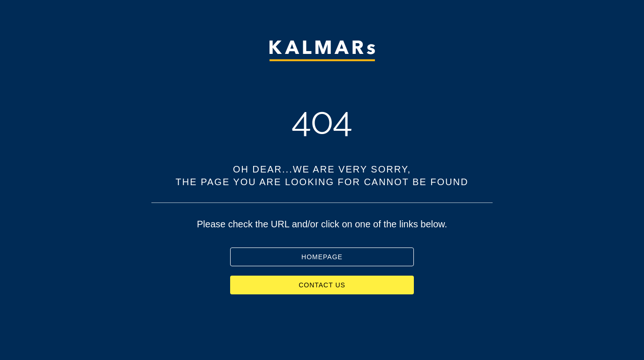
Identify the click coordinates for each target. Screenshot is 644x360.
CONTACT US (322, 285)
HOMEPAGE (322, 257)
